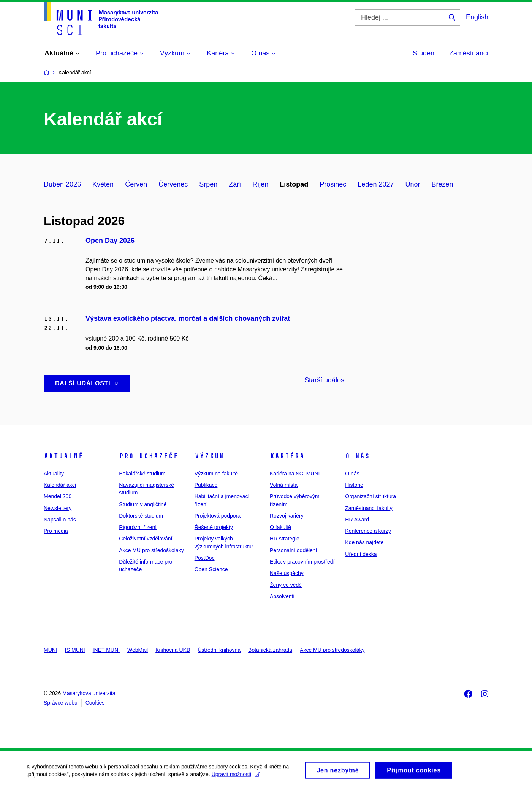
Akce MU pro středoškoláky (151, 550)
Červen (136, 184)
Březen (442, 184)
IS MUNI (75, 650)
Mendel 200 (58, 496)
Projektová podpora (218, 516)
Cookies (95, 703)
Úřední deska (361, 554)
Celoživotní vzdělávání (146, 539)
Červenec (173, 184)
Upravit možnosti (236, 777)
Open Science (211, 569)
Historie (354, 485)
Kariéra (287, 456)
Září (235, 184)
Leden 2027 (376, 184)
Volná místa (284, 485)
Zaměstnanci (469, 53)
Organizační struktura (370, 496)
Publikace (206, 485)
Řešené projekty (214, 527)
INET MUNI (106, 650)
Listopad (294, 184)
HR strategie (285, 539)
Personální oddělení (294, 550)
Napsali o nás (60, 520)
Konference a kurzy (368, 531)
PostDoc (205, 558)
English (477, 17)
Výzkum (209, 456)
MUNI (51, 650)
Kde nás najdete (364, 542)
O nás (357, 456)
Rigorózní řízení (138, 527)
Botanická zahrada (270, 650)
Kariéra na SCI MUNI (295, 474)
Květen (103, 184)
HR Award (357, 520)
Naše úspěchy (287, 573)
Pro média (56, 531)
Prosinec (333, 184)
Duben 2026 (62, 184)
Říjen (260, 184)
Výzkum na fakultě (216, 474)
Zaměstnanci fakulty (369, 508)
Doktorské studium (141, 516)
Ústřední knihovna (219, 650)
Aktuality (54, 474)
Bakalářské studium (142, 474)
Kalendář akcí (60, 485)
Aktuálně (63, 456)
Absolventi (282, 596)
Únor (412, 184)
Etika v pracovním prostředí (302, 562)
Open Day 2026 (110, 241)
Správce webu (61, 703)
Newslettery (58, 508)
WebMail (138, 650)
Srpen (208, 184)
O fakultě (280, 527)
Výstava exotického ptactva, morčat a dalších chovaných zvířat (188, 318)
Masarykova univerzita (89, 693)
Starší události (326, 380)
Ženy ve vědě (286, 585)
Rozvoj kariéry (287, 516)
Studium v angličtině (143, 504)
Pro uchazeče (149, 456)
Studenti (425, 53)
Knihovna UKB (173, 650)
